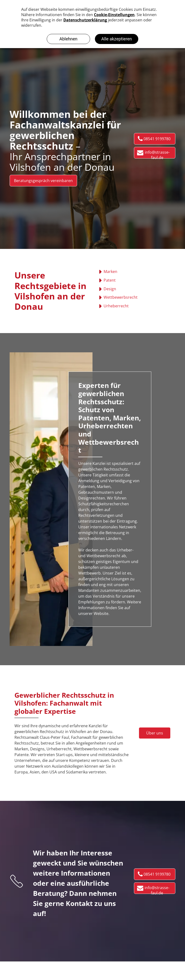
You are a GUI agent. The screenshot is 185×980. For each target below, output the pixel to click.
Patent (110, 280)
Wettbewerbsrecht (121, 297)
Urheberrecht (116, 306)
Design (110, 289)
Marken (110, 272)
